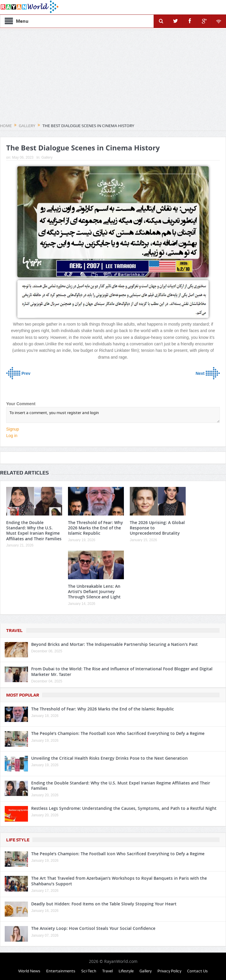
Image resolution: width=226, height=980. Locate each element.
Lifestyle (126, 971)
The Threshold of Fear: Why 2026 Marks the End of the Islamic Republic (95, 528)
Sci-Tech (89, 971)
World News (29, 971)
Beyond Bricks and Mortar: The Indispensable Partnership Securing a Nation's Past (114, 644)
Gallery (47, 157)
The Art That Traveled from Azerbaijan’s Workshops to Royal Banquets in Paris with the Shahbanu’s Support (119, 881)
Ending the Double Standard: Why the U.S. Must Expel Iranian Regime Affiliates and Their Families (34, 531)
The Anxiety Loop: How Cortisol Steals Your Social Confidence (93, 928)
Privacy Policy (169, 971)
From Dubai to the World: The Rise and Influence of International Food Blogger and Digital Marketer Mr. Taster (122, 671)
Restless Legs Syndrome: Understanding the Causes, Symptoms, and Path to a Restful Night (124, 808)
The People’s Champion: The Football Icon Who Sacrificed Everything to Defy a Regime (118, 733)
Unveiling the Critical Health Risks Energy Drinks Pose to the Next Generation (109, 758)
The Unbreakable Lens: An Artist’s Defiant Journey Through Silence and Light (94, 591)
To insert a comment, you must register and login (113, 415)
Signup (13, 429)
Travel (14, 631)
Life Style (18, 840)
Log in (12, 436)
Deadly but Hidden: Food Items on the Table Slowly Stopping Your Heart (104, 904)
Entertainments (61, 971)
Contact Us (197, 971)
